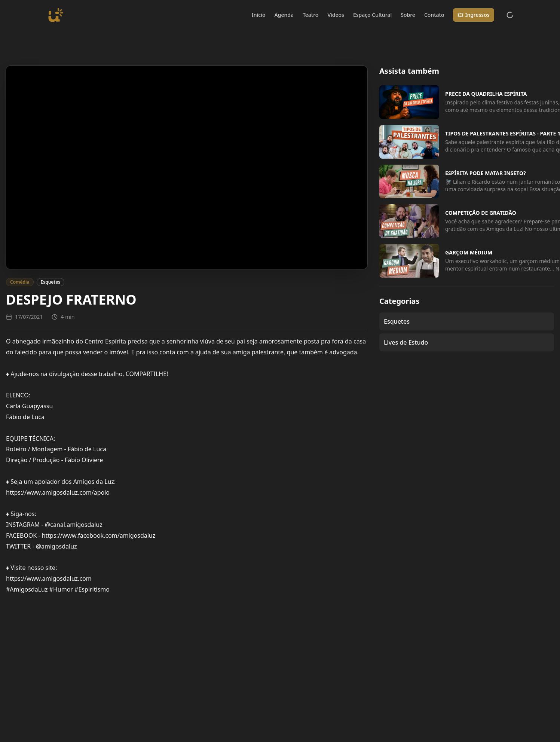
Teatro (311, 15)
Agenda (284, 15)
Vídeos (336, 15)
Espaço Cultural (372, 15)
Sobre (408, 15)
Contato (434, 15)
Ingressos (473, 15)
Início (259, 15)
